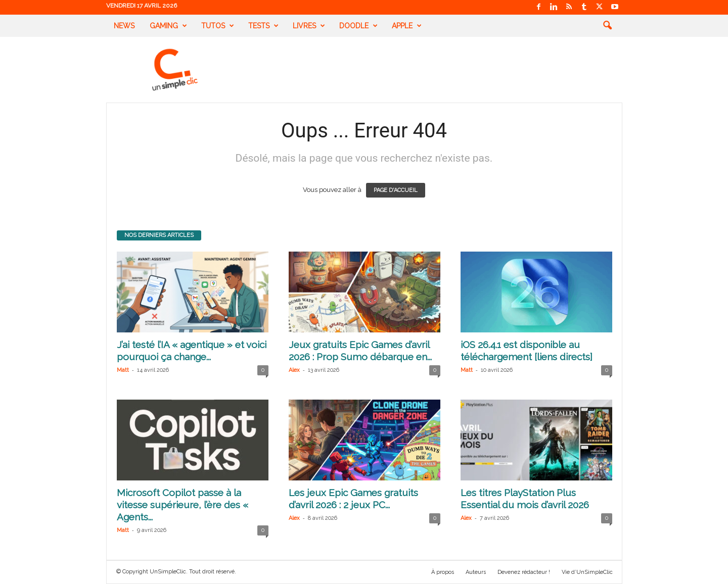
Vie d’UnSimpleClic (587, 572)
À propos (443, 572)
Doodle (358, 26)
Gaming (168, 26)
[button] (607, 26)
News (124, 26)
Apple (407, 26)
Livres (309, 26)
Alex (294, 370)
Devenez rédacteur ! (524, 572)
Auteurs (476, 572)
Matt (123, 370)
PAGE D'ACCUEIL (396, 190)
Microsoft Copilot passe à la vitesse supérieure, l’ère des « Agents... (183, 505)
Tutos (218, 26)
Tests (263, 26)
